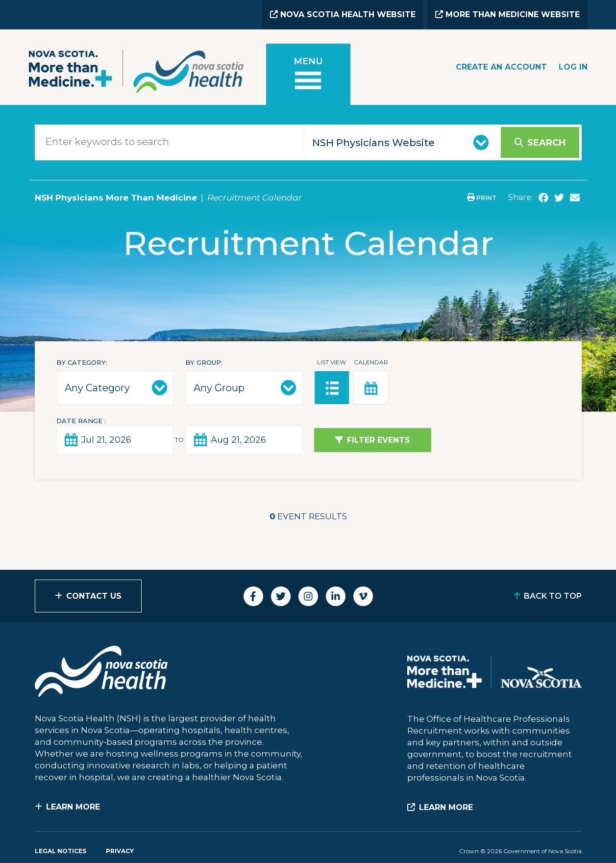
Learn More (73, 807)
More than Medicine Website (507, 14)
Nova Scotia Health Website (343, 14)
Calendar (371, 362)
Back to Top (553, 596)
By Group (203, 362)
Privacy (120, 851)
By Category (81, 362)
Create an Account (501, 67)
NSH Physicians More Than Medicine (116, 198)
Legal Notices (61, 851)
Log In (573, 67)
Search (546, 143)
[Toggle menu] (308, 74)
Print (482, 198)
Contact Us (94, 596)
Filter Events (379, 440)
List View (332, 362)
